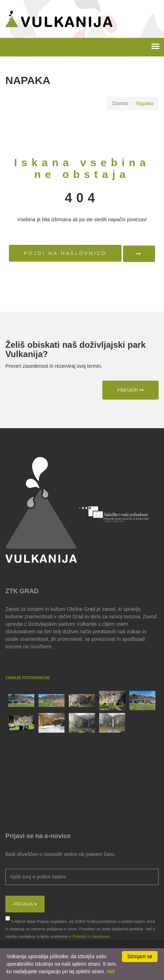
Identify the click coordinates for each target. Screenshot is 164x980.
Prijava (25, 904)
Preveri (130, 390)
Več (111, 971)
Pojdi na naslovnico (65, 253)
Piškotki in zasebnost (91, 936)
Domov (120, 103)
